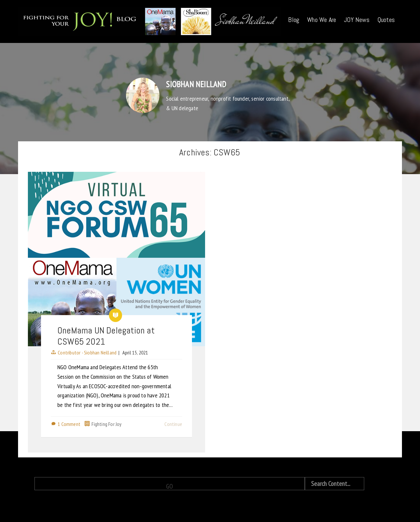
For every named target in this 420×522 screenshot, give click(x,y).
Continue (173, 424)
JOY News (357, 20)
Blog (294, 20)
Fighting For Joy (106, 424)
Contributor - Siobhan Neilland (87, 352)
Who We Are (322, 20)
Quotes (386, 20)
